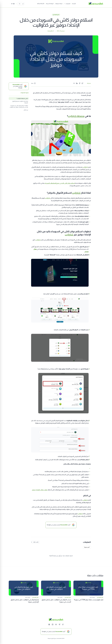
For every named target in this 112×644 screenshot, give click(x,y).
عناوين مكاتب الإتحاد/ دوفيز (40, 490)
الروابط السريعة (54, 4)
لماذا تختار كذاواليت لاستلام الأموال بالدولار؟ (20, 102)
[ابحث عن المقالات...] (26, 4)
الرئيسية (79, 4)
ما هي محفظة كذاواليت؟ (22, 98)
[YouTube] (56, 624)
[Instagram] (53, 624)
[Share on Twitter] (82, 83)
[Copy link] (74, 83)
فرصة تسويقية (63, 4)
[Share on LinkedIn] (77, 83)
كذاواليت (85, 167)
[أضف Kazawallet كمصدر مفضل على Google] (19, 86)
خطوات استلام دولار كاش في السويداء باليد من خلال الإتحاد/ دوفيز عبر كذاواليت (19, 106)
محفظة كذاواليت (76, 116)
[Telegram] (59, 624)
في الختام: (26, 110)
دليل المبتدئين (56, 15)
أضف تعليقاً (87, 547)
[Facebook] (63, 624)
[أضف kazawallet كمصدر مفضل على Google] (56, 632)
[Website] (49, 624)
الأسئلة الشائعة (45, 4)
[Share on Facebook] (80, 83)
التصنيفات (72, 4)
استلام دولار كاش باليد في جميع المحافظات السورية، (60, 183)
